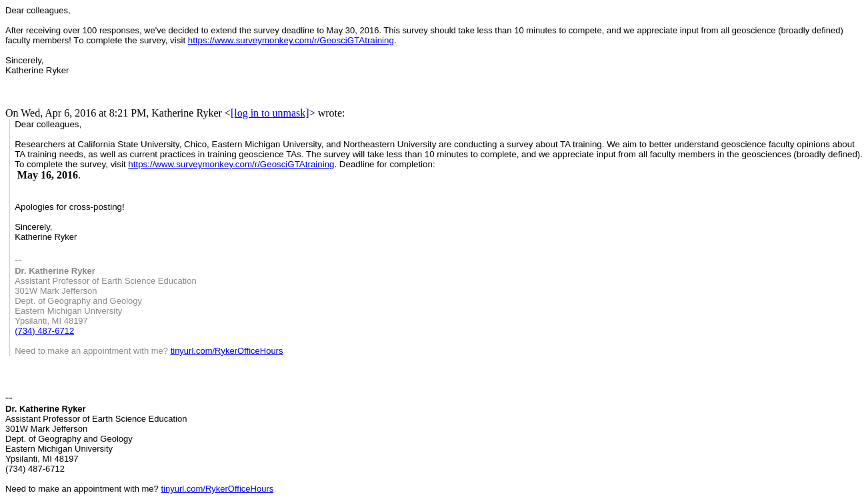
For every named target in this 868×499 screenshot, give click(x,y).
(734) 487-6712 (44, 331)
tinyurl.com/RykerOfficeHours (227, 351)
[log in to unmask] (270, 113)
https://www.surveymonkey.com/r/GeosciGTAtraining (291, 40)
